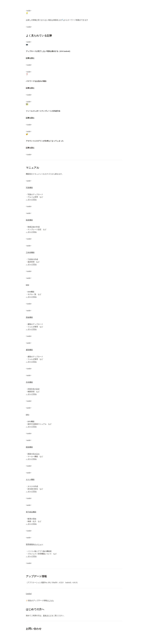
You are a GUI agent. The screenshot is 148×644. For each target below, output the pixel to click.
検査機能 (29, 220)
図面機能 (29, 447)
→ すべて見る (31, 200)
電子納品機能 (31, 512)
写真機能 (29, 188)
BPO (28, 415)
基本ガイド (47, 616)
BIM (28, 285)
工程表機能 (30, 252)
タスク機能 (30, 480)
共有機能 (29, 382)
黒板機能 (29, 317)
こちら (51, 601)
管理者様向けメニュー (34, 544)
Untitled (29, 594)
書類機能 (29, 350)
